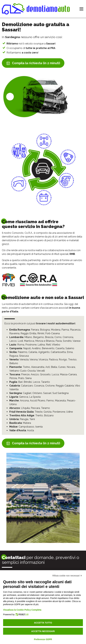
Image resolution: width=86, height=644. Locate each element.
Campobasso (26, 427)
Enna (70, 352)
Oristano (37, 393)
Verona (34, 360)
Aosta (30, 430)
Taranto (45, 382)
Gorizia (48, 412)
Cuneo (62, 367)
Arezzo (35, 374)
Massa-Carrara (68, 374)
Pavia (59, 341)
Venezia (24, 360)
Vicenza (43, 360)
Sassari (47, 393)
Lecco (13, 341)
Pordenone (59, 412)
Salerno (70, 348)
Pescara (35, 408)
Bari (20, 382)
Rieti (48, 345)
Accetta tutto (43, 623)
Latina (41, 345)
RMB (72, 254)
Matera (27, 423)
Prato (21, 378)
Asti (48, 367)
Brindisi (28, 382)
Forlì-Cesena (52, 333)
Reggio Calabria (65, 386)
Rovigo (63, 360)
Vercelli (41, 371)
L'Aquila (25, 408)
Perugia (24, 419)
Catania (33, 352)
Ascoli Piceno (38, 401)
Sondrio (67, 341)
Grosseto (45, 374)
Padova (53, 360)
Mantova (29, 341)
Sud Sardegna (60, 393)
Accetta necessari (43, 631)
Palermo (23, 352)
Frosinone (31, 345)
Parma (65, 330)
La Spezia (35, 397)
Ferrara (35, 330)
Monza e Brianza (45, 341)
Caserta (60, 348)
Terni (32, 419)
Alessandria (38, 367)
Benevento (48, 348)
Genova (24, 397)
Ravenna (14, 333)
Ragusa (14, 356)
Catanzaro (27, 386)
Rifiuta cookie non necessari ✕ (67, 576)
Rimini (41, 333)
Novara (71, 367)
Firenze (25, 374)
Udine (70, 412)
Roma (21, 345)
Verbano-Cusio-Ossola (22, 371)
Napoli (27, 348)
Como (58, 337)
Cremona (68, 337)
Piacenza (75, 330)
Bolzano (49, 415)
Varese (77, 341)
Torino (26, 367)
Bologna (45, 330)
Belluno (14, 363)
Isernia (39, 427)
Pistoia (13, 378)
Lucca (55, 374)
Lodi (20, 341)
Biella (54, 367)
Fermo (50, 401)
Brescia (49, 337)
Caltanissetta (58, 352)
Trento (39, 415)
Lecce (36, 382)
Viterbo (56, 345)
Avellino (36, 348)
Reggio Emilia (28, 333)
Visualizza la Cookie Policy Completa (22, 610)
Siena (28, 378)
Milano (28, 337)
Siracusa (24, 356)
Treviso (72, 360)
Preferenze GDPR (43, 639)
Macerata (60, 401)
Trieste (39, 412)
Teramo (45, 408)
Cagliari (27, 393)
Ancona (24, 401)
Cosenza (39, 386)
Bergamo (38, 337)
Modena (56, 330)
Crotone (50, 386)
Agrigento (44, 352)
